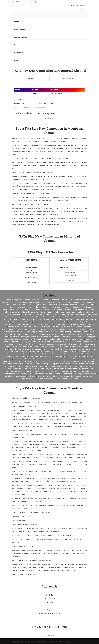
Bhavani (89, 322)
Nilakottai (44, 322)
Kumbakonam (35, 354)
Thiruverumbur (29, 361)
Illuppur (48, 342)
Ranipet (7, 305)
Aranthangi (16, 342)
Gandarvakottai (38, 342)
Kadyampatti (84, 347)
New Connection (21, 37)
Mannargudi (65, 371)
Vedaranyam (25, 337)
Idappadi (66, 347)
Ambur (38, 364)
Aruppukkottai (80, 376)
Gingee (80, 374)
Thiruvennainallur (67, 376)
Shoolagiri (69, 332)
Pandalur (52, 339)
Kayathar (83, 356)
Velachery (57, 315)
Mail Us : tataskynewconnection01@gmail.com (28, 2)
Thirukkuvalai (14, 337)
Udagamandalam (63, 339)
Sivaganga (21, 305)
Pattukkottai (67, 354)
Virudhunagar (55, 307)
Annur (73, 315)
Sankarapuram (26, 327)
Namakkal (51, 302)
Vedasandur (73, 322)
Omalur (5, 349)
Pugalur (20, 332)
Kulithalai (93, 329)
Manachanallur (70, 359)
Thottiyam (40, 361)
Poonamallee (84, 366)
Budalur (26, 354)
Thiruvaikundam (30, 359)
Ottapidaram (7, 359)
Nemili (37, 347)
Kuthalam (61, 334)
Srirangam (13, 361)
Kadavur (71, 329)
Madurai (31, 302)
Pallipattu (67, 366)
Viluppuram (45, 307)
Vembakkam (35, 371)
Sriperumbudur (66, 327)
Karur (16, 302)
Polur (91, 369)
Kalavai (31, 347)
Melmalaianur (21, 376)
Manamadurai (91, 349)
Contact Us (19, 53)
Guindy (51, 312)
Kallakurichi (78, 300)
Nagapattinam (41, 302)
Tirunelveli (74, 305)
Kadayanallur (46, 351)
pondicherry (66, 307)
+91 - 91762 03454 (44, 193)
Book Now (81, 9)
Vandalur (92, 310)
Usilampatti (44, 334)
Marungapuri (92, 359)
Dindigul (64, 300)
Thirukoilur (37, 327)
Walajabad (87, 327)
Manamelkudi (76, 342)
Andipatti (23, 356)
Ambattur (16, 312)
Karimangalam (49, 319)
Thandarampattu (13, 371)
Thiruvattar (44, 329)
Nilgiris (58, 302)
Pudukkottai (76, 302)
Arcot (25, 347)
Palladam (21, 366)
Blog (16, 60)
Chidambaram (58, 317)
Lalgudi (61, 359)
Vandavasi (25, 371)
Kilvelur (5, 337)
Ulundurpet (46, 327)
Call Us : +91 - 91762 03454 (78, 6)
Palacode (69, 319)
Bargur (34, 332)
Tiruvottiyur (38, 315)
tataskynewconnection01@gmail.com (52, 539)
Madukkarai (93, 315)
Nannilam (74, 371)
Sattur (33, 379)
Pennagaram (91, 319)
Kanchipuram (88, 300)
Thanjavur (37, 305)
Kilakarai (42, 344)
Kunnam (81, 339)
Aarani (25, 369)
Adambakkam (77, 307)
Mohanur (56, 337)
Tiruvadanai (7, 347)
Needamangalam (85, 371)
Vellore (37, 307)
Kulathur (66, 342)
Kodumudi (21, 324)
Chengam (32, 369)
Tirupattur (55, 364)
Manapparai (81, 359)
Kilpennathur (84, 369)
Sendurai (20, 310)
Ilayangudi (64, 349)
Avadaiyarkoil (26, 342)
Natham (36, 322)
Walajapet (52, 347)
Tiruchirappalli (64, 305)
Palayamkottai (7, 364)
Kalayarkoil (73, 349)
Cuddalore (46, 300)
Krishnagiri (23, 302)
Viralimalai (18, 344)
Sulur (32, 317)
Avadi (47, 366)
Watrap (65, 379)
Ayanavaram (35, 312)
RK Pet (92, 366)
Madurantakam (37, 310)
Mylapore (90, 312)
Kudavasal (55, 371)
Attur (59, 347)
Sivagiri (74, 351)
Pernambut (49, 374)
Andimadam (88, 307)
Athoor (9, 322)
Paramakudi (62, 344)
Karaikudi (81, 349)
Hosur (51, 332)
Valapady (38, 349)
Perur (20, 317)
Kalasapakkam (72, 369)
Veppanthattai (91, 339)
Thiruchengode (8, 339)
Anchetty (27, 332)
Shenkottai (67, 351)
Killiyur (26, 329)
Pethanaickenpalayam (17, 349)
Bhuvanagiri (47, 317)
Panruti (90, 317)
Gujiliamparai (18, 322)
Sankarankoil (57, 351)
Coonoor (18, 339)
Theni (44, 305)
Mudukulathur (51, 344)
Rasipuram (78, 337)
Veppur (23, 319)
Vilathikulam (52, 359)
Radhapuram (19, 364)
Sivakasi (40, 379)
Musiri (5, 361)
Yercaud (46, 349)
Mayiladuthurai (71, 334)
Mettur (93, 347)
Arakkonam (17, 347)
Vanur (39, 376)
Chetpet (41, 369)
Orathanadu (46, 354)
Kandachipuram (90, 374)
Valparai (39, 317)
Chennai (27, 300)
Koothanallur (45, 371)
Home (16, 22)
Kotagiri (33, 339)
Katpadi (58, 374)
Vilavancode (34, 329)
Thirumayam (9, 344)
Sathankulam (18, 359)
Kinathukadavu (82, 315)
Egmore (44, 312)
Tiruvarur (30, 307)
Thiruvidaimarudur (11, 356)
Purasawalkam (16, 315)
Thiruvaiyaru (86, 354)
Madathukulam (10, 366)
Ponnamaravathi (88, 342)
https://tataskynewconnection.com (27, 186)
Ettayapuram (73, 356)
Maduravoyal (70, 312)
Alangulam (36, 351)
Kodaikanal (28, 322)
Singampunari (13, 351)
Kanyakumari (8, 302)
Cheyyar (48, 369)
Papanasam (57, 354)
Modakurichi (31, 324)
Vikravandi (47, 376)
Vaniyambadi (65, 364)
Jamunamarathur (59, 369)
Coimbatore (36, 300)
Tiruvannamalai (19, 307)
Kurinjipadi (82, 317)
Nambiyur (40, 324)
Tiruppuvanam (25, 351)
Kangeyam (93, 364)
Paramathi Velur (66, 337)
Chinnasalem (82, 324)
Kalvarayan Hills (14, 327)
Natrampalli (46, 364)
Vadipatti (52, 334)
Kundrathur (55, 327)
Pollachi (26, 317)
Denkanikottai (43, 332)
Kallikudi (86, 332)
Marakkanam (10, 376)
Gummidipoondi (57, 366)
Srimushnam (7, 319)
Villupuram (56, 376)
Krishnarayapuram (82, 329)
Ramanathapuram (88, 302)
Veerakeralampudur (15, 354)
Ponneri (75, 366)
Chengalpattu (17, 300)
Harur (41, 319)
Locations (18, 45)
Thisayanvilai (29, 364)
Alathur (74, 339)
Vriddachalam (32, 319)
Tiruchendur (42, 359)
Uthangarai (78, 332)
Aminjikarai (25, 312)
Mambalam (81, 312)
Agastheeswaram (8, 329)
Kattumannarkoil (71, 317)
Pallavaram (49, 310)
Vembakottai (73, 379)
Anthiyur (81, 322)
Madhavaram (59, 312)
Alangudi (7, 342)
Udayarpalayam (9, 310)
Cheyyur (27, 310)
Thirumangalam (15, 334)
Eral (66, 356)
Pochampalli (59, 332)
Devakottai (55, 349)
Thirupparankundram (30, 334)
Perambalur (66, 302)
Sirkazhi (80, 334)
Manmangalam (10, 332)
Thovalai (53, 329)
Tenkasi (29, 305)
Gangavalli (74, 347)
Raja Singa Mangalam (75, 344)
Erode (70, 300)
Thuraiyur (49, 361)
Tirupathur (83, 305)
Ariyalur (8, 300)
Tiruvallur (9, 307)
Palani (65, 322)
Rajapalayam (25, 379)
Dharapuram (83, 364)
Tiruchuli (57, 379)
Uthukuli (41, 366)
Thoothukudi (52, 305)
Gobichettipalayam (9, 324)
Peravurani (77, 354)
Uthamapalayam (57, 356)
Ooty (46, 339)
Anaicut (30, 374)
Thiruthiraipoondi (9, 374)
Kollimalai (34, 337)
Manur (84, 361)
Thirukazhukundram (80, 310)
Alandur (8, 312)
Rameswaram (90, 344)
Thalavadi (72, 324)
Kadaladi (27, 344)
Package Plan (19, 29)
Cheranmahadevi (74, 361)
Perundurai (49, 324)
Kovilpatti (91, 356)
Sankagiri (30, 349)
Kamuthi (34, 344)
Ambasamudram (60, 361)
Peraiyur (5, 334)
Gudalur (26, 339)
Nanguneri (91, 361)
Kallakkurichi (93, 324)
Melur (92, 332)
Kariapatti (90, 376)
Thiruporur (68, 310)
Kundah (40, 339)
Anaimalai (65, 315)
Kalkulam (19, 329)
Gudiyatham (39, 374)
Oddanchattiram (55, 322)
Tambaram (58, 310)
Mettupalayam (12, 317)
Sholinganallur (27, 315)
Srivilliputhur (48, 379)
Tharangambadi (90, 334)
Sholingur (44, 347)
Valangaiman (21, 374)
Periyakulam (45, 356)
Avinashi (74, 364)
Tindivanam (32, 376)
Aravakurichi (62, 329)
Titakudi (16, 319)
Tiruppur (91, 305)
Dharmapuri (55, 300)
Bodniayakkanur (33, 356)
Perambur (5, 315)
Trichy (20, 361)
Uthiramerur (77, 327)
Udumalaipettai (31, 366)
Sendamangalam (89, 337)
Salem (14, 305)
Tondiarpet (48, 315)
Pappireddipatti (79, 319)
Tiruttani (8, 369)
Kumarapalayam (45, 337)
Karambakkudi (57, 342)
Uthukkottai (17, 369)
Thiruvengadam (84, 351)
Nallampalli (60, 319)
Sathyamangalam (61, 324)
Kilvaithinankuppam (69, 374)
